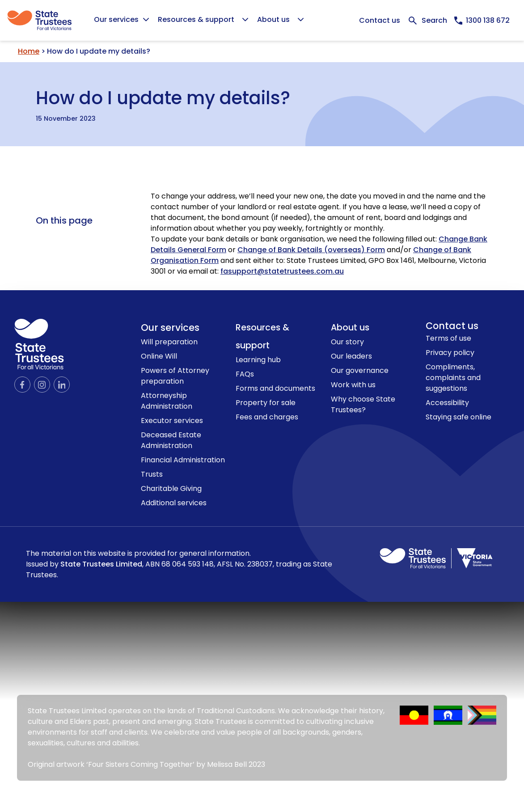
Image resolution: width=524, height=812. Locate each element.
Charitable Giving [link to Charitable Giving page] (171, 488)
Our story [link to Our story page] (347, 342)
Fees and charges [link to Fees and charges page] (267, 417)
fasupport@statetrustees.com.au (282, 271)
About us (350, 328)
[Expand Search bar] (427, 21)
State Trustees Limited (101, 564)
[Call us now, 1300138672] (482, 21)
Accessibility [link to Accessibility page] (447, 403)
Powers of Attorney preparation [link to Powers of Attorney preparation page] (175, 376)
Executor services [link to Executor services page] (172, 421)
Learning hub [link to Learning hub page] (258, 360)
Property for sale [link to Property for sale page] (266, 403)
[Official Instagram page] (42, 385)
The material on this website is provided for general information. (179, 564)
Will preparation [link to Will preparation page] (169, 342)
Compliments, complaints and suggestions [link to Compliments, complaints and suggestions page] (453, 378)
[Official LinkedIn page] (62, 385)
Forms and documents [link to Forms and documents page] (275, 388)
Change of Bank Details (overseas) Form (311, 250)
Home (29, 51)
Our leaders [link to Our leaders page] (351, 356)
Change (428, 250)
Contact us (380, 20)
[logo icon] (39, 344)
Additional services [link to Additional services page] (174, 503)
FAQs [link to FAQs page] (245, 374)
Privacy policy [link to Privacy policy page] (450, 353)
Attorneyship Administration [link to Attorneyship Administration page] (167, 401)
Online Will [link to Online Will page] (159, 356)
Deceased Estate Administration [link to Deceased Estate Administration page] (171, 440)
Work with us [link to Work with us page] (353, 385)
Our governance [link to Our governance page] (360, 370)
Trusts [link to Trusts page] (152, 474)
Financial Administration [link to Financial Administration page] (183, 460)
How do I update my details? (163, 96)
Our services (170, 328)
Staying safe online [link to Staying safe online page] (458, 417)
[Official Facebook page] (22, 385)
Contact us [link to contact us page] (452, 326)
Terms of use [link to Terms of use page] (448, 338)
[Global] (262, 20)
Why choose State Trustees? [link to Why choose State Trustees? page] (363, 404)
